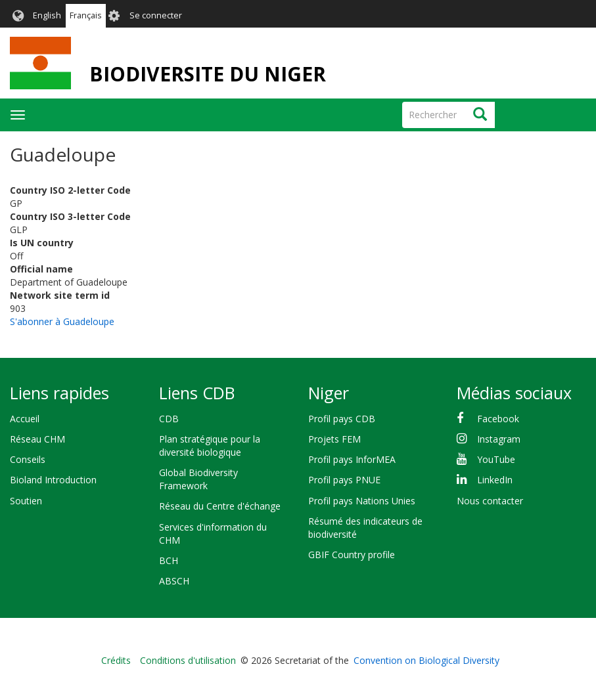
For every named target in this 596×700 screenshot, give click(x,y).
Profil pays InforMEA (352, 459)
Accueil (25, 419)
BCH (169, 560)
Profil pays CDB (342, 419)
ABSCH (174, 581)
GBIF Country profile (352, 555)
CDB (169, 419)
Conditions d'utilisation (188, 660)
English (47, 15)
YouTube (496, 459)
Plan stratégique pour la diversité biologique (210, 446)
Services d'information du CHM (213, 534)
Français (86, 15)
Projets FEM (334, 439)
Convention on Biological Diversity (426, 660)
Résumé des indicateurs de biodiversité (365, 528)
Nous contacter (490, 501)
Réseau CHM (37, 439)
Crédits (116, 660)
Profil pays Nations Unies (362, 501)
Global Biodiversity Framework (198, 479)
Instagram (499, 439)
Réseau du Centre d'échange (220, 506)
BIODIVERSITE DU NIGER (208, 74)
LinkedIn (495, 480)
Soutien (26, 501)
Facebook (498, 419)
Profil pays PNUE (344, 480)
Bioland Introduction (53, 480)
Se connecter (156, 15)
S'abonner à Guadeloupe (62, 321)
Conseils (28, 459)
